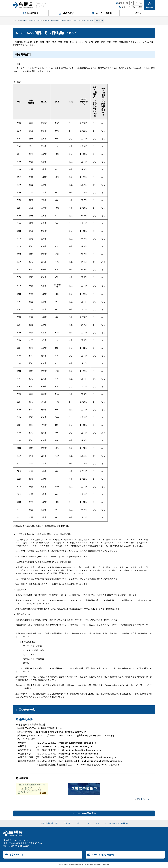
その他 (64, 21)
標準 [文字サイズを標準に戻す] (140, 7)
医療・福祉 (23, 21)
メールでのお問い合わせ (103, 855)
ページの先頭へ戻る (86, 813)
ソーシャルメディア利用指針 (116, 823)
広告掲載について (144, 799)
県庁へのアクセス (17, 855)
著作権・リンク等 (72, 823)
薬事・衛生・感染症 (36, 21)
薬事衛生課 (99, 21)
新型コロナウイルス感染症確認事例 (80, 21)
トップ (15, 21)
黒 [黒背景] (131, 3)
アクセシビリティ (92, 823)
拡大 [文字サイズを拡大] (134, 7)
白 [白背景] (127, 3)
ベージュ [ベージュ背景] (138, 3)
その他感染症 (55, 21)
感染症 (47, 21)
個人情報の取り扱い (51, 823)
